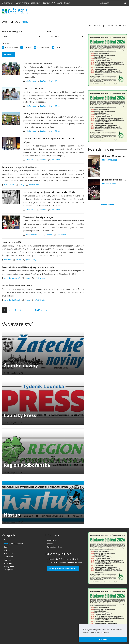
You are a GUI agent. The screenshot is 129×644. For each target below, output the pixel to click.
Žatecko (67, 3)
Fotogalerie (8, 570)
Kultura (7, 550)
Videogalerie (9, 566)
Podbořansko (57, 3)
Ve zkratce (8, 563)
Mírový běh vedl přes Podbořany (39, 114)
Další (38, 310)
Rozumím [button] (103, 639)
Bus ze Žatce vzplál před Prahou (17, 286)
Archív (25, 22)
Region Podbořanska (27, 465)
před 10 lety (56, 81)
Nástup (12, 515)
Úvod (4, 22)
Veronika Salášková (34, 235)
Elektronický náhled (55, 547)
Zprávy (14, 22)
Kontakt (50, 544)
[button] (110, 633)
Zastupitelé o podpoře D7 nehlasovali (20, 167)
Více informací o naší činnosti (63, 568)
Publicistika (8, 557)
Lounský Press (20, 415)
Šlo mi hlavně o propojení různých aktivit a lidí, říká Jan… (51, 192)
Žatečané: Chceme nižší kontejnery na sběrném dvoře (28, 267)
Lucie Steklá (31, 160)
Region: (6, 43)
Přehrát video (110, 160)
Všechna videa (107, 205)
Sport (6, 547)
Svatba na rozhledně (33, 89)
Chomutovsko (36, 3)
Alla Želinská (31, 81)
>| (47, 310)
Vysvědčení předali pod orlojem (39, 217)
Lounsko (46, 3)
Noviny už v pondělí (11, 242)
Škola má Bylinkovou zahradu (38, 64)
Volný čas (8, 560)
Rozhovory (8, 553)
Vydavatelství (52, 540)
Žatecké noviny (21, 365)
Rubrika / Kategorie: (12, 31)
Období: (49, 31)
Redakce (8, 260)
